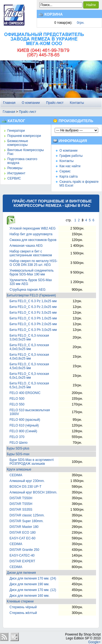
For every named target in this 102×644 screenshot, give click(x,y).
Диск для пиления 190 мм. (29, 584)
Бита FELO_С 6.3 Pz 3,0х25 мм (33, 313)
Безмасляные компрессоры (18, 143)
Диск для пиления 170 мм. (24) (33, 578)
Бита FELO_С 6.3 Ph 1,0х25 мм (33, 318)
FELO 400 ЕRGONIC (25, 393)
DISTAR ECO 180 (23, 533)
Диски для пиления (21, 573)
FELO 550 (17, 404)
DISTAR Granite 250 (24, 550)
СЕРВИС (14, 178)
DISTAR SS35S (21, 510)
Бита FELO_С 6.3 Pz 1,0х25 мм (33, 301)
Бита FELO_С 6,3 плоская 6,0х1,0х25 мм (29, 376)
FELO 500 (17, 399)
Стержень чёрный (23, 607)
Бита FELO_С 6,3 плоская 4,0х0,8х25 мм (29, 357)
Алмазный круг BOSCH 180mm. (33, 492)
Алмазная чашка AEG (26, 246)
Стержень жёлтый (23, 613)
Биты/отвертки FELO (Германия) (31, 295)
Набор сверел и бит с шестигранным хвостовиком (31, 253)
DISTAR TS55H (21, 504)
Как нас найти (70, 166)
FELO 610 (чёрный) (24, 425)
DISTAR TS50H (21, 498)
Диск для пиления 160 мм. (29, 596)
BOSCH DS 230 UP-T (25, 487)
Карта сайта (69, 177)
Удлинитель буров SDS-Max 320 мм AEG (31, 282)
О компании (31, 103)
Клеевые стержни (20, 601)
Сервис (65, 171)
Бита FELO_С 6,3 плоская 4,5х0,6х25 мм (29, 366)
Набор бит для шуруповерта (31, 234)
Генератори (16, 131)
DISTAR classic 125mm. (27, 515)
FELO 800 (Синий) (23, 431)
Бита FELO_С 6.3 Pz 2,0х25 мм (33, 307)
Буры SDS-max (18, 454)
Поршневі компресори (24, 136)
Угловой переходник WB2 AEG (33, 228)
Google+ (94, 642)
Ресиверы (15, 168)
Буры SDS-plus (18, 448)
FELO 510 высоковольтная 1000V (30, 412)
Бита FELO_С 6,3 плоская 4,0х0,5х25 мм (29, 347)
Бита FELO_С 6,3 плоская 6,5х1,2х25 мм (29, 385)
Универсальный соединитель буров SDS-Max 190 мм (32, 272)
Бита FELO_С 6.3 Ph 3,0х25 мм (33, 330)
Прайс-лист (55, 103)
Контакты (77, 103)
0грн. (81, 23)
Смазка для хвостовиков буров (33, 240)
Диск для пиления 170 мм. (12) (33, 590)
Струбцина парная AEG (27, 290)
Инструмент (16, 173)
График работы (71, 156)
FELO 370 (17, 437)
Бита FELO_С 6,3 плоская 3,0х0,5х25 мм (29, 337)
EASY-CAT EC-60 (22, 538)
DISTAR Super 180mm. (27, 521)
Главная (9, 103)
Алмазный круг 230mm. (27, 481)
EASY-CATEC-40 (22, 555)
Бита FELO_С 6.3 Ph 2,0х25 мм (33, 324)
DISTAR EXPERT (22, 561)
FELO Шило (18, 443)
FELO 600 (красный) (25, 420)
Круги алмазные (19, 469)
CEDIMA (16, 475)
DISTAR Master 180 (24, 527)
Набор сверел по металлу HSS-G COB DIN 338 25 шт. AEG (33, 263)
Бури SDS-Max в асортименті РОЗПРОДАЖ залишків (32, 462)
